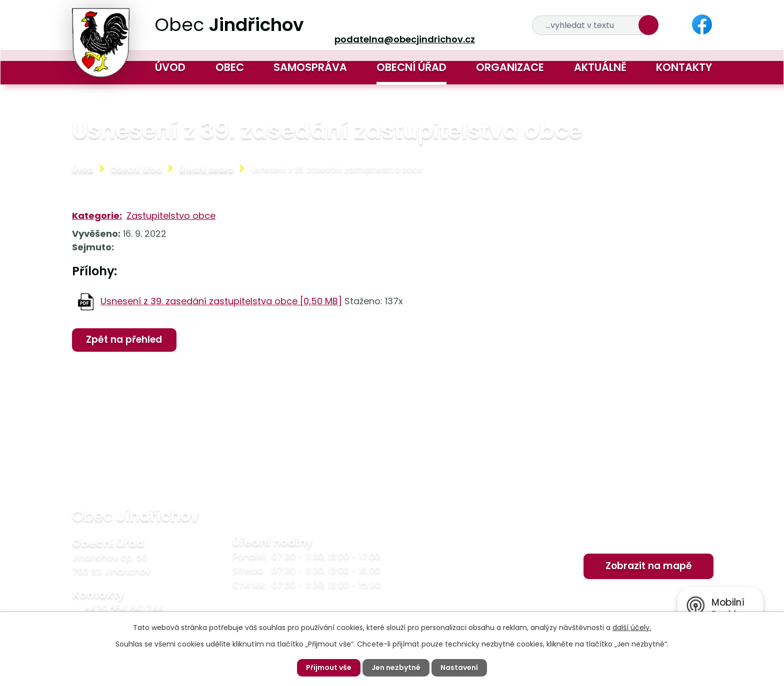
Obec (230, 67)
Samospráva (310, 67)
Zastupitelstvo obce (171, 216)
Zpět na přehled (124, 340)
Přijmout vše (329, 668)
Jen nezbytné (396, 668)
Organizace (510, 67)
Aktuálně (600, 67)
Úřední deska (206, 169)
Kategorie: (97, 216)
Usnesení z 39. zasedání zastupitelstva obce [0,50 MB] (221, 301)
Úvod (170, 67)
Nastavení (459, 668)
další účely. (632, 628)
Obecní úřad (411, 67)
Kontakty (684, 67)
